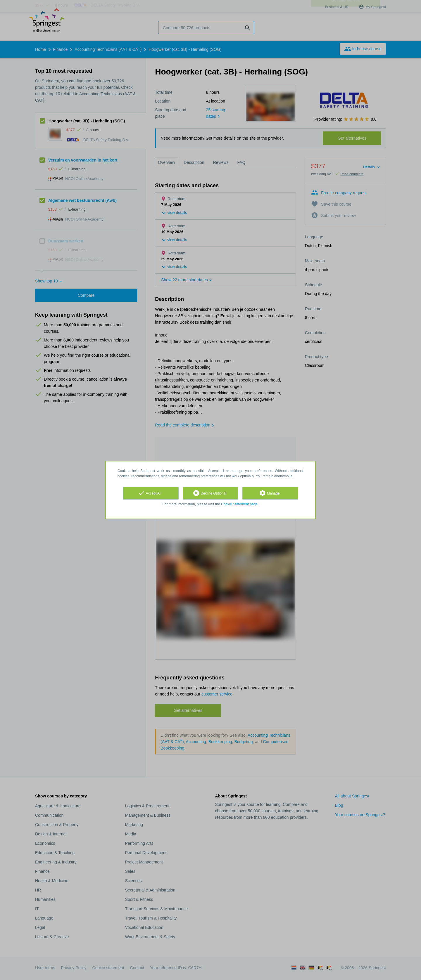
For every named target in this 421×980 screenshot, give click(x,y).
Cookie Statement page (239, 504)
